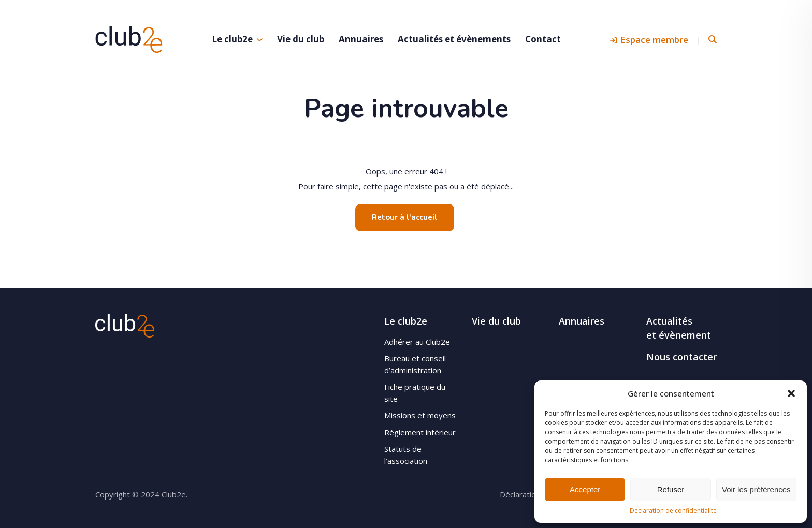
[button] (791, 393)
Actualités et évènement (679, 328)
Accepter (585, 489)
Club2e (129, 39)
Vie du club (301, 39)
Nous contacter (682, 357)
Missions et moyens (420, 415)
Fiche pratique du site (415, 393)
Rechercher (713, 40)
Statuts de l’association (406, 455)
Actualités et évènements (454, 39)
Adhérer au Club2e (417, 342)
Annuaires (361, 39)
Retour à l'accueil (405, 217)
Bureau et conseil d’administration (415, 364)
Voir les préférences (756, 489)
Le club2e (232, 39)
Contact (543, 39)
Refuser (671, 489)
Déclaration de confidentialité (673, 511)
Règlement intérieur (420, 432)
